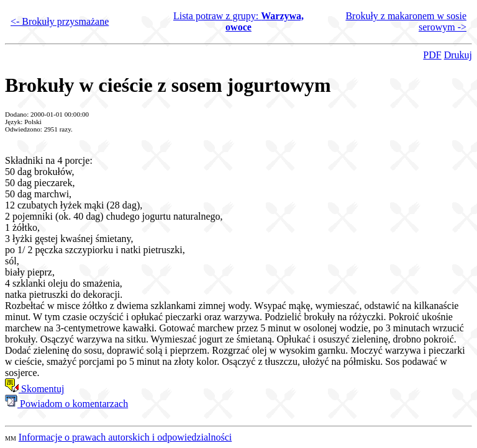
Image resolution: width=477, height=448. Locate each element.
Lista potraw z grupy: (238, 21)
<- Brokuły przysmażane (60, 21)
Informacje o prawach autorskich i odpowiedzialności (125, 437)
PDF (432, 55)
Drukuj (458, 55)
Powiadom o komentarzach (66, 404)
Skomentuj (34, 389)
